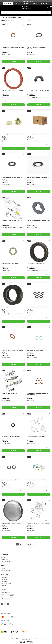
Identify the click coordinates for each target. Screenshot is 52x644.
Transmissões (13, 17)
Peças (8, 17)
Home (4, 17)
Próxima (29, 544)
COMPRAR (13, 62)
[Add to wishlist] (24, 25)
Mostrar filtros (7, 20)
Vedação (19, 17)
